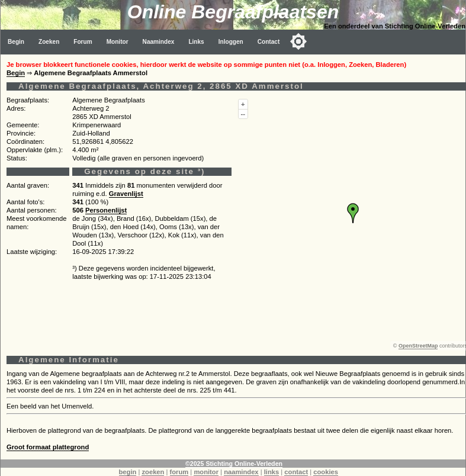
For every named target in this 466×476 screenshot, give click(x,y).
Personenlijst (106, 210)
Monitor (118, 42)
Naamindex (159, 42)
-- (243, 114)
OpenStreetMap (418, 346)
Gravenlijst (126, 194)
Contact (269, 42)
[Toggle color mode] (298, 41)
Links (196, 42)
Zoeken (49, 42)
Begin (16, 42)
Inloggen (231, 42)
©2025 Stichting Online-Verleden (234, 464)
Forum (83, 42)
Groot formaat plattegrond (48, 447)
